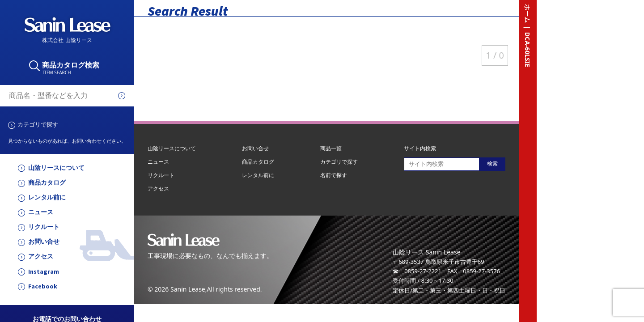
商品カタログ (47, 183)
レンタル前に (47, 197)
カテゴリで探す (38, 124)
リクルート (44, 227)
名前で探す (334, 175)
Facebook (43, 286)
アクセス (41, 256)
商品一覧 (331, 148)
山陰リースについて (56, 168)
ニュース (41, 212)
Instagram (44, 272)
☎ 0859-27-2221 (417, 271)
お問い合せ (44, 242)
